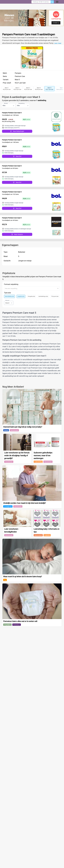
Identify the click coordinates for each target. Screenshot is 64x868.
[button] (60, 2)
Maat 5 (17, 80)
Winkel (6, 103)
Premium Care (20, 76)
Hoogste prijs (31, 296)
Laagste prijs (21, 296)
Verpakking (21, 103)
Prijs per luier (55, 296)
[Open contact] (57, 2)
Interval (7, 300)
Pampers (18, 73)
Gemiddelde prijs (9, 296)
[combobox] (32, 289)
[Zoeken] (52, 2)
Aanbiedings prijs (43, 296)
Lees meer (58, 43)
